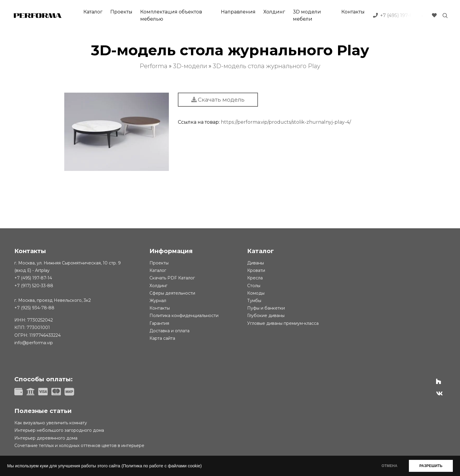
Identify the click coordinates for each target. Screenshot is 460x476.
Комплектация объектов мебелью (171, 15)
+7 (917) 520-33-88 (34, 286)
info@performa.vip (34, 343)
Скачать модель (218, 100)
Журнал (158, 301)
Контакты (353, 12)
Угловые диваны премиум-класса (283, 323)
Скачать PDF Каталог (172, 278)
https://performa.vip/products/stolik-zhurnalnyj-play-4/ (286, 122)
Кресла (255, 278)
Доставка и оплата (169, 331)
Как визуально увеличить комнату (51, 423)
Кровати (256, 270)
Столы (254, 286)
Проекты (121, 12)
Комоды (256, 293)
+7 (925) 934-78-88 (34, 308)
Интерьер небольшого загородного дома (59, 430)
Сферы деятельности (172, 293)
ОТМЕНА (389, 466)
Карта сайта (162, 338)
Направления (238, 12)
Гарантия (159, 323)
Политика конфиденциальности (184, 316)
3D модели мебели (307, 15)
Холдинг (274, 12)
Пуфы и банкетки (266, 308)
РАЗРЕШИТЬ (431, 466)
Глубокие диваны (266, 316)
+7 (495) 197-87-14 (33, 278)
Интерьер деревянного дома (46, 438)
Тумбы (254, 301)
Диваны (256, 263)
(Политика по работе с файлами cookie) (161, 466)
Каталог (93, 12)
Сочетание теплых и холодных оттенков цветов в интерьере (79, 446)
